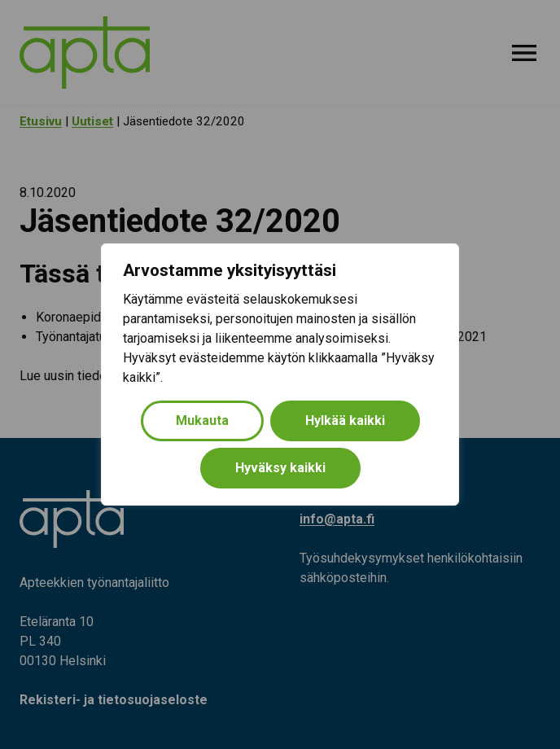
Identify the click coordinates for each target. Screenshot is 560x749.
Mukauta (202, 420)
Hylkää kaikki (345, 420)
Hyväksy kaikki (280, 468)
